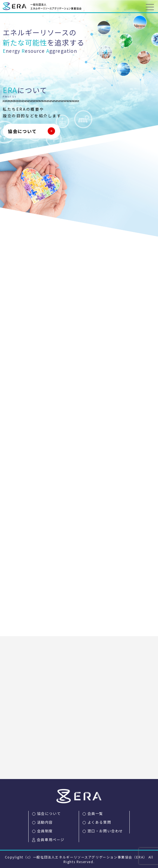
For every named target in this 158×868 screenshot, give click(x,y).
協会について (22, 131)
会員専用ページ (51, 840)
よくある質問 (99, 822)
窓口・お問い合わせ (105, 831)
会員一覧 (95, 813)
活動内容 (45, 822)
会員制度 (45, 831)
